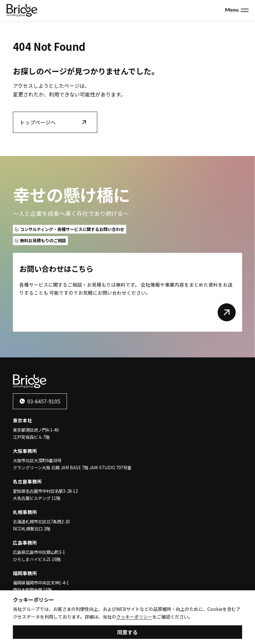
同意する (127, 633)
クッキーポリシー (134, 618)
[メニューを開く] (245, 10)
